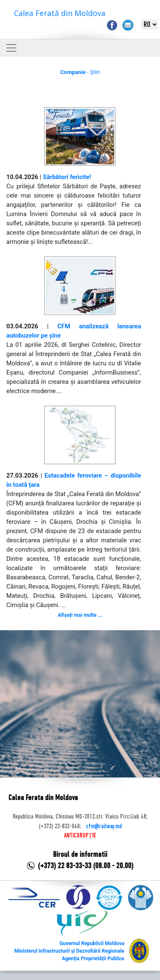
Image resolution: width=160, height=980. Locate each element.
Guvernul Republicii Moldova (92, 943)
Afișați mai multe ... (80, 615)
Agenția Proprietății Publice (93, 959)
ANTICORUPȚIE (80, 836)
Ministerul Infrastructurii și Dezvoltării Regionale (69, 951)
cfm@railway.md (104, 827)
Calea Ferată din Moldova (60, 13)
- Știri (80, 72)
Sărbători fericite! (67, 177)
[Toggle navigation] (11, 48)
